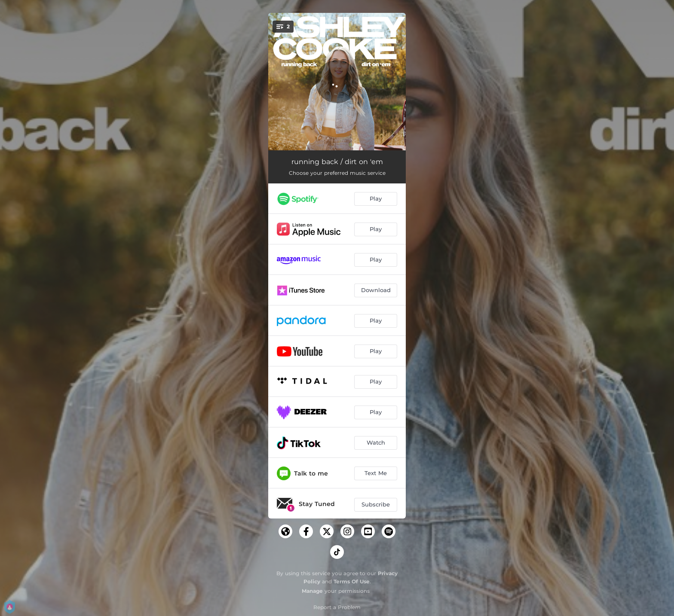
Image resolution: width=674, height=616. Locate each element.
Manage (312, 591)
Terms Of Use (352, 581)
